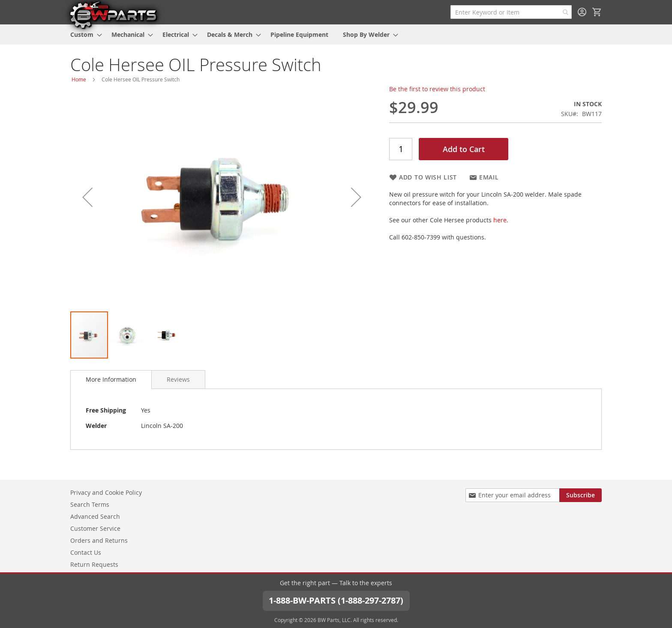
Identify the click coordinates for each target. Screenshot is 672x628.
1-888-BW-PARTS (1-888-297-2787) (336, 600)
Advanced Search (95, 516)
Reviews (178, 379)
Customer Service (95, 528)
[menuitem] (84, 34)
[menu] (336, 34)
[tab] (111, 380)
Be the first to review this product (437, 89)
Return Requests (94, 564)
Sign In (582, 12)
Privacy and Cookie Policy (106, 492)
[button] (87, 197)
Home (79, 79)
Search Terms (90, 504)
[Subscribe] (580, 495)
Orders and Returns (99, 540)
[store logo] (113, 15)
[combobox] (511, 12)
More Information (111, 379)
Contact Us (86, 552)
